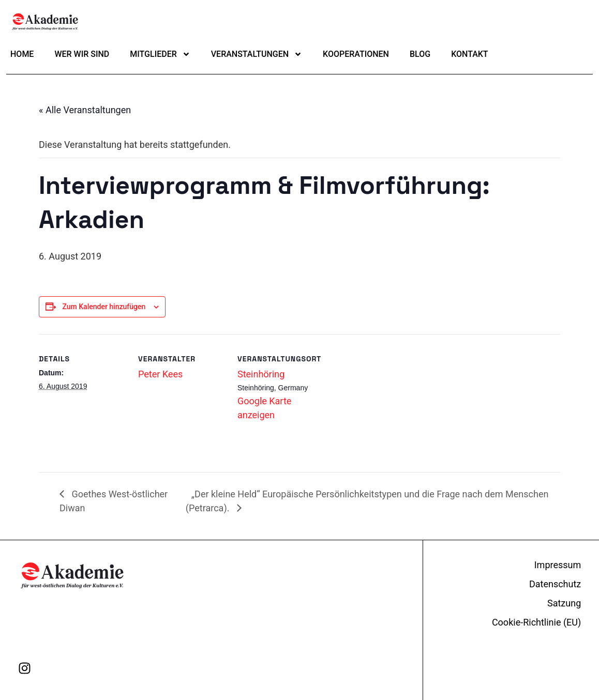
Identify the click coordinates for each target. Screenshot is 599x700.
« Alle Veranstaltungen (85, 110)
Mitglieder (160, 54)
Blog (420, 54)
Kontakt (470, 54)
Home (22, 54)
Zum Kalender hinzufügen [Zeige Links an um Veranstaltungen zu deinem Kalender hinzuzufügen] (104, 307)
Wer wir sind (82, 54)
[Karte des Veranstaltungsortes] (391, 441)
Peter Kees (160, 374)
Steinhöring (261, 374)
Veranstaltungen (257, 54)
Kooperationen (356, 54)
